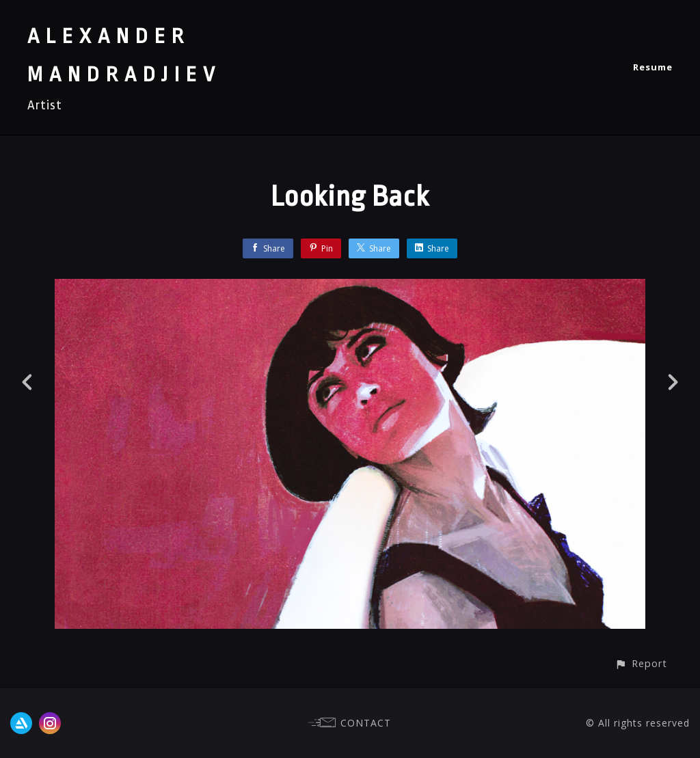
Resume (653, 67)
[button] (641, 663)
